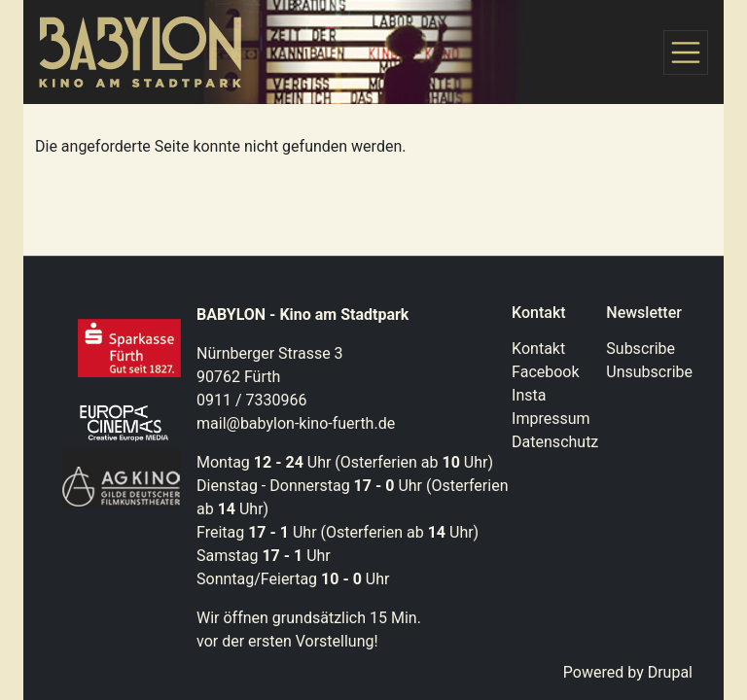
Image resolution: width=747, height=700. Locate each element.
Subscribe (640, 349)
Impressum (551, 419)
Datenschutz (555, 442)
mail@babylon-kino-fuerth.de (296, 423)
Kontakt (538, 349)
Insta (529, 395)
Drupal (670, 672)
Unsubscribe (649, 372)
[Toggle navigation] (686, 52)
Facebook (545, 372)
